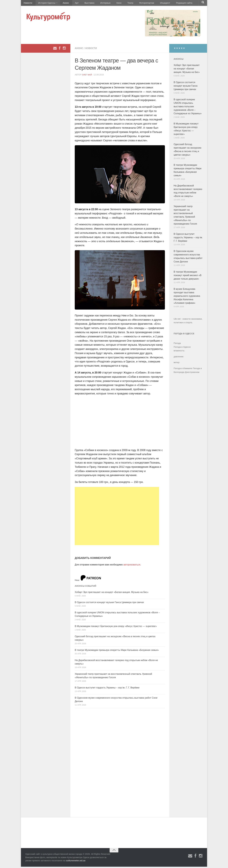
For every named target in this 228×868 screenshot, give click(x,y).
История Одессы (45, 4)
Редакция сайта (170, 4)
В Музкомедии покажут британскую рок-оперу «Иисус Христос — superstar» (116, 628)
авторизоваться (132, 566)
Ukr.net (177, 320)
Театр (120, 4)
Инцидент (153, 4)
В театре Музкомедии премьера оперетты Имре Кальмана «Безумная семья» (117, 652)
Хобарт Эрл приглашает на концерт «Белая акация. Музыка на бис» (112, 594)
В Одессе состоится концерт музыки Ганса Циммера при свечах (109, 604)
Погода (177, 345)
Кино (111, 4)
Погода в (182, 348)
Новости (27, 4)
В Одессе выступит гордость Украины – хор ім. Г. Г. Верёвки (107, 689)
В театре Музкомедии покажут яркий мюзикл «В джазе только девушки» (188, 277)
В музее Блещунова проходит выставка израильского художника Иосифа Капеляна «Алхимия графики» (187, 297)
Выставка (84, 4)
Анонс (63, 4)
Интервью (99, 4)
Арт (73, 4)
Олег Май (87, 76)
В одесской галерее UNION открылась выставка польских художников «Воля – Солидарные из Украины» (188, 108)
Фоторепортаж (135, 4)
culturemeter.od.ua (76, 862)
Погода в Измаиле (183, 370)
